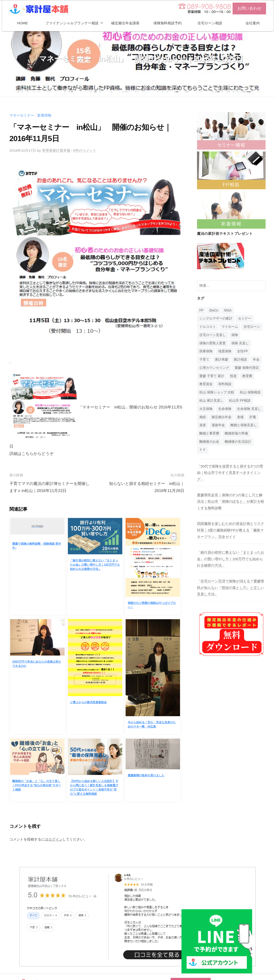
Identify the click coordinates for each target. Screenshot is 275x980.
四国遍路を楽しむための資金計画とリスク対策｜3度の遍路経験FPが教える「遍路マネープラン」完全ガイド (231, 530)
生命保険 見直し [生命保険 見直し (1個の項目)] (249, 409)
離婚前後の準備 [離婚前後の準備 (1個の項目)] (236, 433)
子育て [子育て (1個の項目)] (204, 360)
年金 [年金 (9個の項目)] (256, 360)
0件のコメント (85, 150)
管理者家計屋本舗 (56, 150)
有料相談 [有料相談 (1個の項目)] (225, 384)
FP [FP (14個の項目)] (201, 310)
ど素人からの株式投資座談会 (88, 702)
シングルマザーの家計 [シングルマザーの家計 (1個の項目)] (216, 318)
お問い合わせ (249, 8)
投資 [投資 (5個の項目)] (233, 376)
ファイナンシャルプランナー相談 (72, 23)
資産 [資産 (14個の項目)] (203, 425)
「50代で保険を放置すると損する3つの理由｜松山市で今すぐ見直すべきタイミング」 (230, 473)
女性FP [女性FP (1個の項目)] (242, 351)
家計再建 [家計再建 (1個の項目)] (222, 360)
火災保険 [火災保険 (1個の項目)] (206, 409)
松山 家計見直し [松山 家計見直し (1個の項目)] (211, 401)
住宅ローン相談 (210, 23)
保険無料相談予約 (168, 23)
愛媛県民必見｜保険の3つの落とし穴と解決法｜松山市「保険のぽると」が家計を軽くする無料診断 (231, 501)
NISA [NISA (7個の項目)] (228, 310)
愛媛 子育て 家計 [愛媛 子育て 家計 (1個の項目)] (212, 376)
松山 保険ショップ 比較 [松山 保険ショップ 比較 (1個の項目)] (217, 392)
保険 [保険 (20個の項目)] (235, 335)
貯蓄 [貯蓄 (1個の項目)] (253, 417)
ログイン (55, 839)
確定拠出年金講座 (125, 23)
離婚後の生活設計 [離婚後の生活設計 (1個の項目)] (238, 442)
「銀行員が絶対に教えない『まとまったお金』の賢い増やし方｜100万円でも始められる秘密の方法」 (95, 565)
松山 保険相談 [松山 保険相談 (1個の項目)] (250, 392)
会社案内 (253, 23)
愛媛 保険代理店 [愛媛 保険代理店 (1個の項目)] (247, 368)
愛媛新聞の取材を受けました (146, 775)
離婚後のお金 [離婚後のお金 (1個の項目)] (209, 442)
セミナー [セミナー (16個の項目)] (245, 318)
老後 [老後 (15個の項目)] (240, 417)
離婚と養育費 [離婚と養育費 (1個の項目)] (209, 433)
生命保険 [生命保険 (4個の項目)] (225, 409)
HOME (23, 23)
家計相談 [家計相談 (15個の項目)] (240, 360)
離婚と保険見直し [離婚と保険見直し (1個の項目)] (244, 425)
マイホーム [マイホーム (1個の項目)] (230, 327)
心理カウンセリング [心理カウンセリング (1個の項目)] (214, 368)
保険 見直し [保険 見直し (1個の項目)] (240, 343)
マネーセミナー (22, 115)
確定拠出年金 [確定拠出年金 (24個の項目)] (222, 417)
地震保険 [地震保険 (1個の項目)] (225, 351)
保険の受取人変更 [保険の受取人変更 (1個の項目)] (213, 343)
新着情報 (44, 115)
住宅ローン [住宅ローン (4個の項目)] (252, 327)
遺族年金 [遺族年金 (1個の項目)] (218, 425)
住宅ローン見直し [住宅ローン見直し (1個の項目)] (213, 335)
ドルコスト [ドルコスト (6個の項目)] (208, 327)
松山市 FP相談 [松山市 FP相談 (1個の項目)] (240, 401)
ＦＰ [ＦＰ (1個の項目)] (203, 450)
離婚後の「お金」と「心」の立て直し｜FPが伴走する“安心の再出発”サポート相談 (37, 785)
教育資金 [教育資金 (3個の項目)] (206, 384)
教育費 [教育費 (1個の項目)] (247, 376)
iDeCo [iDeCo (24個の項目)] (214, 310)
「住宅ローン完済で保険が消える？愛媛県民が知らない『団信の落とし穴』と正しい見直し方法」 (231, 588)
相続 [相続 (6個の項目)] (203, 417)
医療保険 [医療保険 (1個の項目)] (206, 351)
